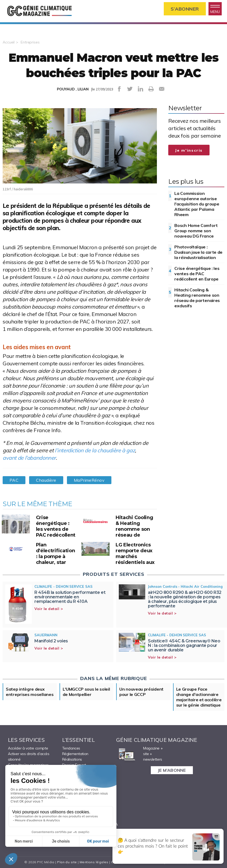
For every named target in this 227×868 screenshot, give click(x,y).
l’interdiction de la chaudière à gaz (95, 450)
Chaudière (46, 480)
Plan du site (67, 862)
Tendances (71, 748)
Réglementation (75, 754)
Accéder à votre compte (28, 748)
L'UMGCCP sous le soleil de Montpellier (86, 692)
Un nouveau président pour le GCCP (141, 692)
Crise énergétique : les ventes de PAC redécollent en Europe (197, 274)
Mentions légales (94, 862)
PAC (14, 480)
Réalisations (72, 759)
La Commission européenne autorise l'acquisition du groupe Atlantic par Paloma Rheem (197, 204)
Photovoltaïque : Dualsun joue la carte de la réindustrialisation (198, 252)
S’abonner (185, 9)
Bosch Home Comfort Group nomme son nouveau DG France (196, 231)
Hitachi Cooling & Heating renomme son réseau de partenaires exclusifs (197, 298)
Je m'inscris (189, 150)
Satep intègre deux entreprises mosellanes (30, 692)
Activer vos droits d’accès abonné (29, 757)
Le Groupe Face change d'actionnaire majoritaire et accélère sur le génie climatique (199, 697)
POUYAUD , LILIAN (73, 89)
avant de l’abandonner (29, 458)
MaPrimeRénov (89, 480)
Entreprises (30, 42)
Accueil (9, 42)
